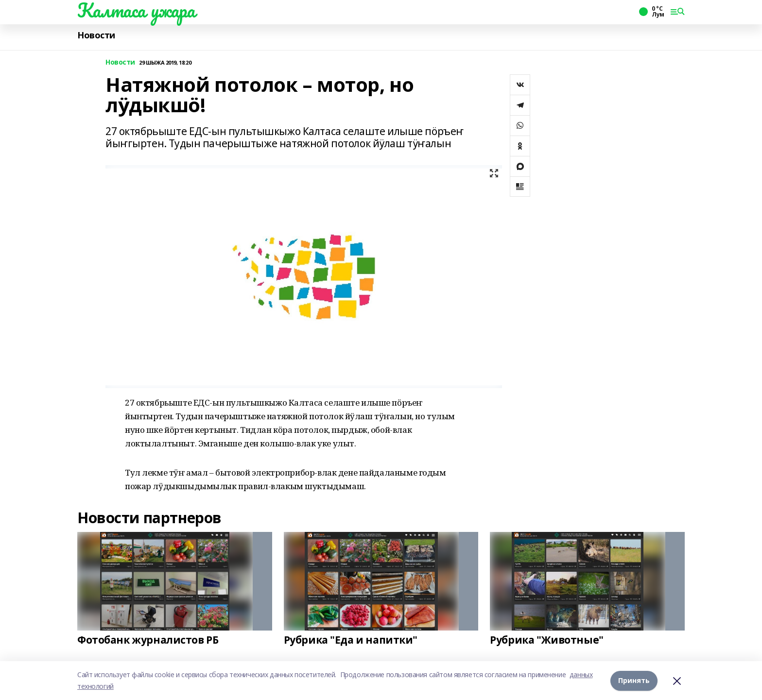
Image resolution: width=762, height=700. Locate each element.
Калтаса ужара (136, 10)
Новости (96, 35)
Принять (634, 680)
